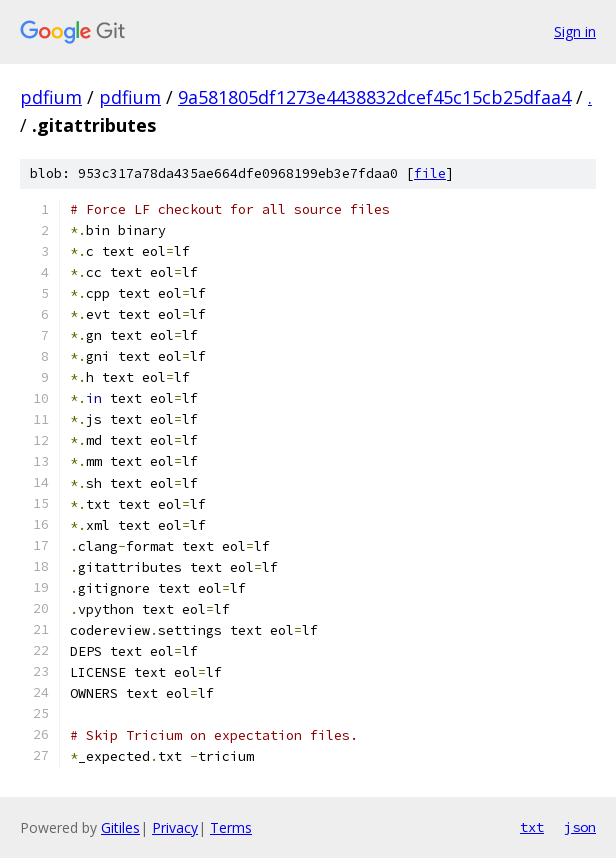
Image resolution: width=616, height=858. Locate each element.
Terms (231, 827)
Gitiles (120, 827)
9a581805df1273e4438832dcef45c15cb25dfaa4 (374, 97)
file (430, 173)
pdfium (51, 97)
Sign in (575, 31)
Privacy (175, 827)
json (580, 827)
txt (532, 827)
